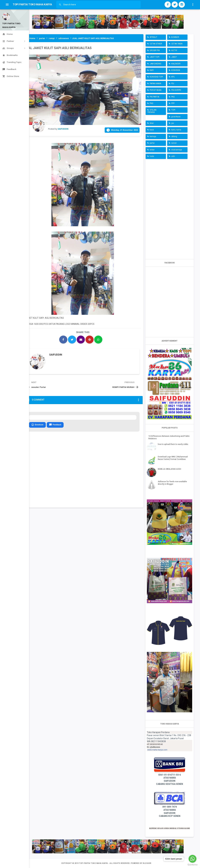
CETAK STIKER (156, 44)
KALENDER (176, 64)
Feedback (55, 425)
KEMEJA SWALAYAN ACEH (169, 469)
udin (173, 156)
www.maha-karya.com (157, 750)
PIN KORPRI (176, 90)
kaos (152, 130)
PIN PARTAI (154, 97)
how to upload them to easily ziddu (173, 444)
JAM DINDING (155, 64)
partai (152, 143)
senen (174, 143)
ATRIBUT (153, 37)
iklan (152, 123)
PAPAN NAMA (155, 84)
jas (173, 123)
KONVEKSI (176, 70)
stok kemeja (177, 150)
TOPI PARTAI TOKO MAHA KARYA (94, 863)
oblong (174, 136)
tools (152, 156)
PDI (173, 84)
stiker (152, 150)
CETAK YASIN (177, 44)
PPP (173, 103)
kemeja (153, 136)
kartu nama (176, 130)
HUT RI (174, 50)
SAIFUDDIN (56, 355)
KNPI (152, 70)
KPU (173, 77)
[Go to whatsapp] (192, 859)
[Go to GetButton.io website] (192, 865)
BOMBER (175, 37)
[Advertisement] (170, 208)
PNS (151, 103)
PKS (173, 97)
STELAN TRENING (152, 111)
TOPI (173, 110)
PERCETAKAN (156, 90)
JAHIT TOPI (155, 57)
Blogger (147, 863)
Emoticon (37, 425)
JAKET (174, 57)
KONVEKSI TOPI (156, 77)
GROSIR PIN (155, 50)
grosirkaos (176, 117)
